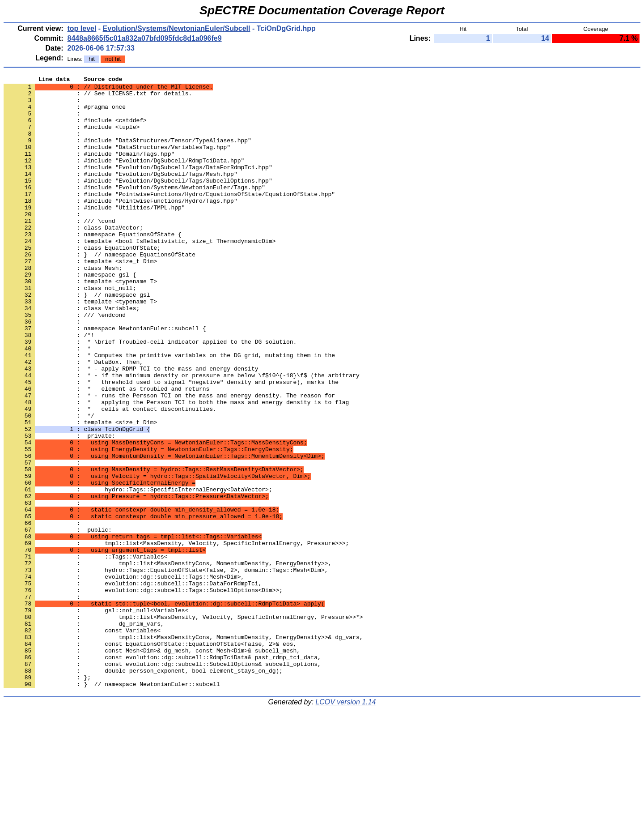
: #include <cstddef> (75, 129)
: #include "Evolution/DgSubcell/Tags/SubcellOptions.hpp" (138, 202)
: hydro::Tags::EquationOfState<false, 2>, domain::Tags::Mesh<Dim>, (166, 669)
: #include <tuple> (72, 137)
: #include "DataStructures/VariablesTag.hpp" (117, 162)
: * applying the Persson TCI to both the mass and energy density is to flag (176, 468)
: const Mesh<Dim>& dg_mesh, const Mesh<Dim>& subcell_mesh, (152, 766)
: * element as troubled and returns (106, 452)
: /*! (49, 387)
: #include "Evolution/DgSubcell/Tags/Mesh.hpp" (121, 194)
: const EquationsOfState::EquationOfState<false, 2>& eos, (150, 758)
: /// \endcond (65, 363)
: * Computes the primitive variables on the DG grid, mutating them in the (169, 411)
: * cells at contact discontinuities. (110, 476)
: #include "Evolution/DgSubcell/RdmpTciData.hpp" (124, 178)
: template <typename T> (80, 323)
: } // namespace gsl (77, 339)
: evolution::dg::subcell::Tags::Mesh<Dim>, (124, 677)
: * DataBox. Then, (73, 419)
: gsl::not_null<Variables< (96, 717)
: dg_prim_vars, (84, 733)
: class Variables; (72, 355)
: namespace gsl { (70, 315)
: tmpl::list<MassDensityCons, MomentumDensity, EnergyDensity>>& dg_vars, (183, 750)
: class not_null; (70, 331)
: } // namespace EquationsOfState (100, 290)
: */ (49, 484)
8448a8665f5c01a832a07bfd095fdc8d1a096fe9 (144, 38)
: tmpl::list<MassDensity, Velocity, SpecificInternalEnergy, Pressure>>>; (176, 637)
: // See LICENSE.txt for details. (98, 97)
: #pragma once (65, 113)
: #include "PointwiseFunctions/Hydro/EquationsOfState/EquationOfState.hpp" (169, 218)
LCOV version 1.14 (345, 824)
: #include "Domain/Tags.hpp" (89, 170)
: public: (58, 621)
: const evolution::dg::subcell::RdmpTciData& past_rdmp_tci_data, (162, 774)
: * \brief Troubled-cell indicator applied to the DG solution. (150, 395)
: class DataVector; (73, 258)
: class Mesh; (63, 307)
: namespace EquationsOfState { (93, 266)
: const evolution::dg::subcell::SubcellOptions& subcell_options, (162, 782)
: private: (59, 508)
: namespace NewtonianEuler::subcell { (105, 379)
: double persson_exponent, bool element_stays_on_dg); (143, 790)
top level (82, 28)
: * (47, 403)
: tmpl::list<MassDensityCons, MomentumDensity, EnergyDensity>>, (167, 661)
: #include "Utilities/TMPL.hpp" (94, 234)
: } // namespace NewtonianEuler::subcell (112, 806)
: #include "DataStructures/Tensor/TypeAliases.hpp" (127, 154)
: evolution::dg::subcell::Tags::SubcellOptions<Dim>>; (143, 693)
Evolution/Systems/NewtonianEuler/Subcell (177, 28)
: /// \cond (59, 250)
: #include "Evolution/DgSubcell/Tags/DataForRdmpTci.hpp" (138, 186)
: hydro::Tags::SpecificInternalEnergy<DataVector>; (138, 572)
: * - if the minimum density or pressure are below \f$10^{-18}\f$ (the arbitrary (182, 435)
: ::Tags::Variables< (86, 653)
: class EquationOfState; (82, 282)
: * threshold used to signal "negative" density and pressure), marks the (171, 443)
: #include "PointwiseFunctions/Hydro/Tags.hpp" (121, 226)
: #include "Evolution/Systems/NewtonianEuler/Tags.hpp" (134, 210)
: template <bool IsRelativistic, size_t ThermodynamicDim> (140, 274)
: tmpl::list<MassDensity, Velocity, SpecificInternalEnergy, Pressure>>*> (183, 725)
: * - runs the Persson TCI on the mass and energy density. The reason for (169, 460)
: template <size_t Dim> (80, 298)
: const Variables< (82, 742)
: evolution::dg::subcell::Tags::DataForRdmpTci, (133, 685)
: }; (47, 798)
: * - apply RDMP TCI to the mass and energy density (131, 427)
